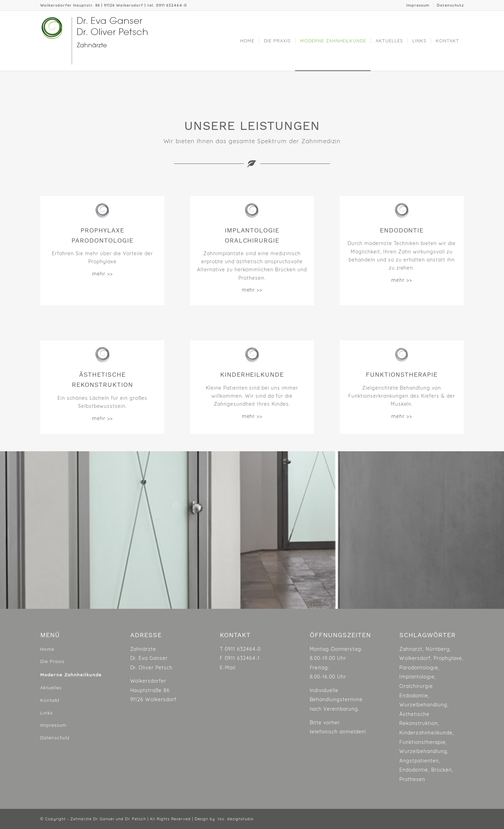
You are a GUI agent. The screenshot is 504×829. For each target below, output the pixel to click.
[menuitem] (418, 5)
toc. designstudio (236, 819)
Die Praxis (52, 661)
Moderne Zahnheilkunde (71, 675)
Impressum (418, 5)
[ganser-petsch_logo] (110, 41)
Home (47, 649)
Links (47, 713)
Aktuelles (51, 688)
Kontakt (50, 700)
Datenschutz (450, 5)
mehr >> (102, 274)
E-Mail (228, 668)
